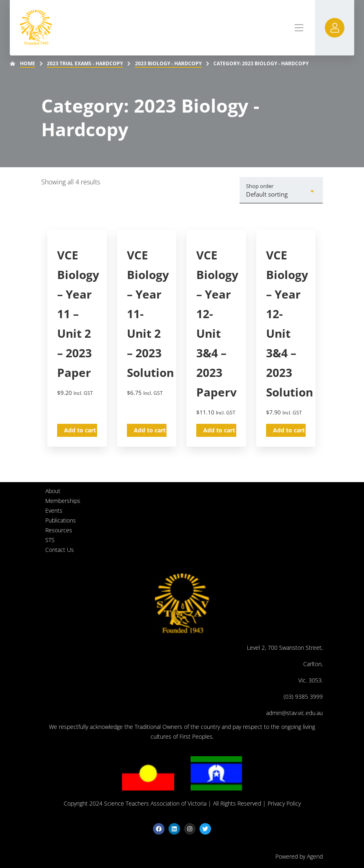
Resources (59, 530)
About (53, 491)
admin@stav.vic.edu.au (294, 713)
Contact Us (60, 550)
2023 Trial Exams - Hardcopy (85, 63)
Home (28, 63)
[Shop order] (281, 190)
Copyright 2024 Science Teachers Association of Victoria (135, 803)
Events (54, 510)
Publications (61, 520)
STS (50, 540)
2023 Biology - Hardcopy (168, 63)
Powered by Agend (299, 856)
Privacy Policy (284, 803)
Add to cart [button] (80, 430)
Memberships (63, 501)
